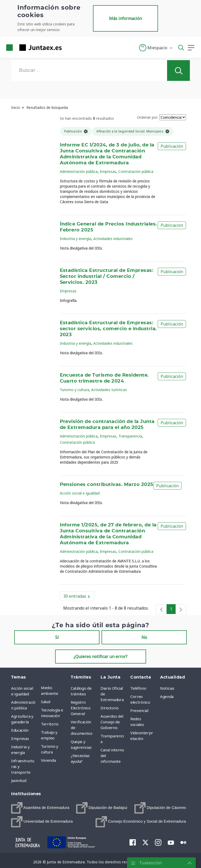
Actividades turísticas (109, 390)
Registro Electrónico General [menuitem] (81, 708)
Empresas (108, 171)
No (144, 637)
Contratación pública (136, 171)
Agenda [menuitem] (167, 696)
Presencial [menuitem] (139, 710)
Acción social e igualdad (80, 493)
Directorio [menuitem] (110, 708)
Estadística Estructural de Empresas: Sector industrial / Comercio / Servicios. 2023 (107, 277)
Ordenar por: (148, 117)
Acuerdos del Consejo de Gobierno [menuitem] (112, 722)
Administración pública (79, 171)
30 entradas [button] (79, 597)
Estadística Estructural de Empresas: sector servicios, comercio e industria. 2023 (108, 329)
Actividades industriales (113, 239)
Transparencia (130, 436)
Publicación (172, 146)
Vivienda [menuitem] (48, 760)
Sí (57, 637)
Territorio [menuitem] (50, 724)
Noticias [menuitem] (167, 688)
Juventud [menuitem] (19, 780)
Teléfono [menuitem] (138, 688)
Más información (125, 18)
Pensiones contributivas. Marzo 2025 (107, 485)
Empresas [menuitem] (20, 738)
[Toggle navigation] (69, 47)
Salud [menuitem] (45, 702)
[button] (156, 48)
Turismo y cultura (74, 390)
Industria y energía (76, 239)
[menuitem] (40, 808)
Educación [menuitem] (20, 730)
